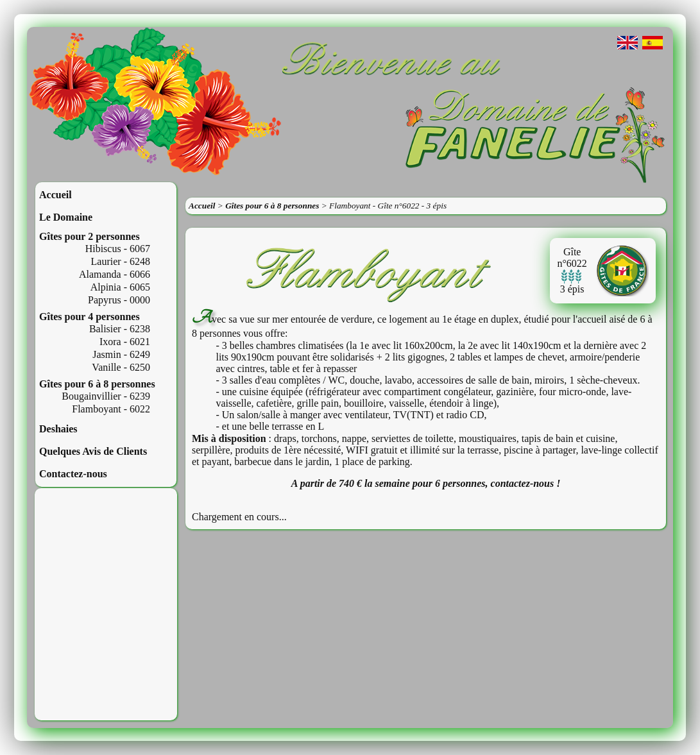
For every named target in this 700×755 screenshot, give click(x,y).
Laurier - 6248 (121, 261)
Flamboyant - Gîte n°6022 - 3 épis (388, 206)
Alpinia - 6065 (120, 287)
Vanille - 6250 (121, 367)
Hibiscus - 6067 (118, 249)
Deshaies (58, 429)
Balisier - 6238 (120, 329)
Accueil (55, 195)
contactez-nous (523, 483)
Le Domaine (66, 217)
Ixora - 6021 (125, 342)
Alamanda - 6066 (115, 274)
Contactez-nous (73, 474)
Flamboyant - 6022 (111, 409)
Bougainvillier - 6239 (106, 396)
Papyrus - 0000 (119, 300)
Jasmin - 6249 (121, 354)
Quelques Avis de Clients (93, 451)
